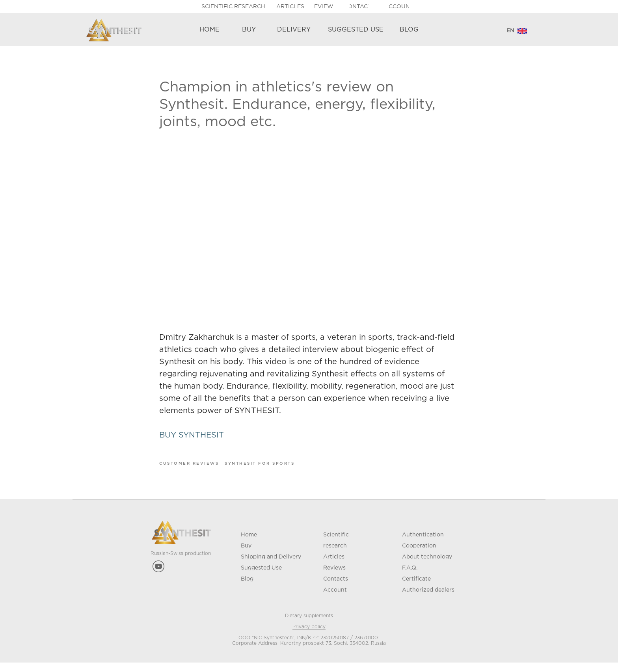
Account (335, 599)
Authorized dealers (428, 599)
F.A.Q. (410, 577)
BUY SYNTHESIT (192, 440)
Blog (247, 588)
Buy (246, 555)
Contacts (336, 588)
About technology (427, 566)
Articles (334, 566)
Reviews (334, 577)
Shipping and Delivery (271, 566)
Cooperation (419, 555)
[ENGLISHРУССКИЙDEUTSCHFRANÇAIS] (510, 31)
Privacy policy (309, 636)
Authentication (423, 544)
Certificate (416, 588)
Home (249, 544)
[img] (522, 31)
